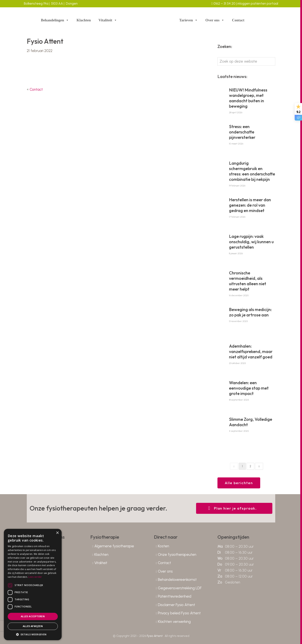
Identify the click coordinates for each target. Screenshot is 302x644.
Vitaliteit (108, 20)
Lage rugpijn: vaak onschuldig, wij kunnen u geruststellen (251, 242)
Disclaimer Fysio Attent (177, 605)
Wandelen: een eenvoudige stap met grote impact (249, 388)
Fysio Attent (155, 636)
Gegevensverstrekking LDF (180, 588)
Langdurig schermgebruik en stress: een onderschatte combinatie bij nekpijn (252, 171)
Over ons (215, 20)
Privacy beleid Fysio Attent (179, 613)
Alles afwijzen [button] (33, 626)
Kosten (164, 546)
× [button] (57, 533)
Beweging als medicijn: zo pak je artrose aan (250, 312)
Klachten (84, 20)
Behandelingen (55, 20)
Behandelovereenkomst (177, 580)
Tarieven (188, 20)
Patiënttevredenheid (175, 596)
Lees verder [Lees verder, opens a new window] (35, 577)
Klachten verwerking (174, 622)
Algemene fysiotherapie (114, 546)
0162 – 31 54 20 (223, 3)
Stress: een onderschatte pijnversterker (242, 132)
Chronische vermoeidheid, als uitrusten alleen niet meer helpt (248, 281)
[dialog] (33, 584)
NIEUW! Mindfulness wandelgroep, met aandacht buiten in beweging (248, 98)
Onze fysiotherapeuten (177, 555)
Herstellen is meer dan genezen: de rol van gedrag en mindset (250, 205)
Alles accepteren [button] (33, 616)
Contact (238, 20)
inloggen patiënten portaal (257, 3)
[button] (33, 634)
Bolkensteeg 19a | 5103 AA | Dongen (51, 3)
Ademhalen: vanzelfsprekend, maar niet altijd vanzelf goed (251, 351)
